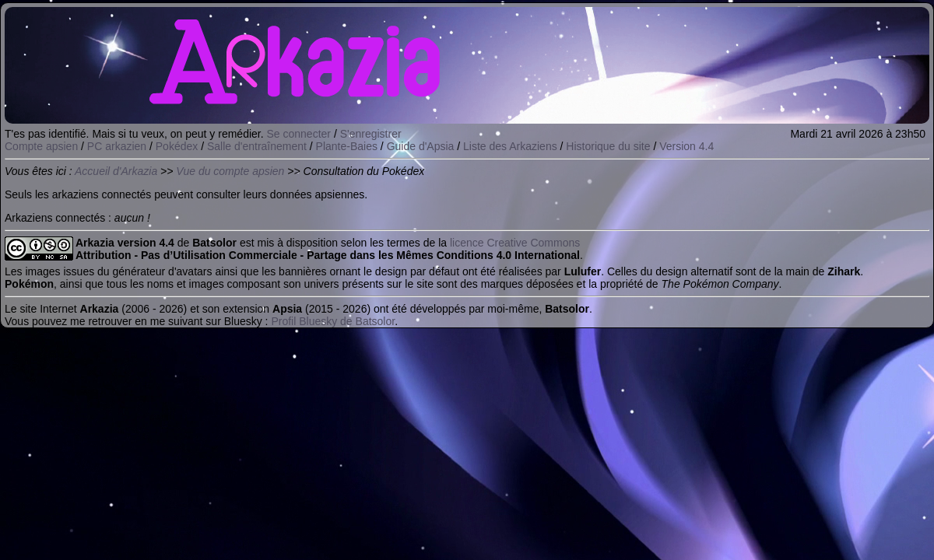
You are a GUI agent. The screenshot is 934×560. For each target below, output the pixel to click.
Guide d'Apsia (421, 146)
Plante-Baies (347, 146)
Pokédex (177, 146)
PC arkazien (117, 146)
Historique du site (608, 146)
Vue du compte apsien (230, 171)
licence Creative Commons (515, 243)
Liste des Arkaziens (510, 146)
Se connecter (299, 134)
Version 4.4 (686, 146)
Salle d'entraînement (257, 146)
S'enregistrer (371, 134)
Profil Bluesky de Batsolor (333, 321)
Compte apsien (41, 146)
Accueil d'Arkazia (116, 171)
